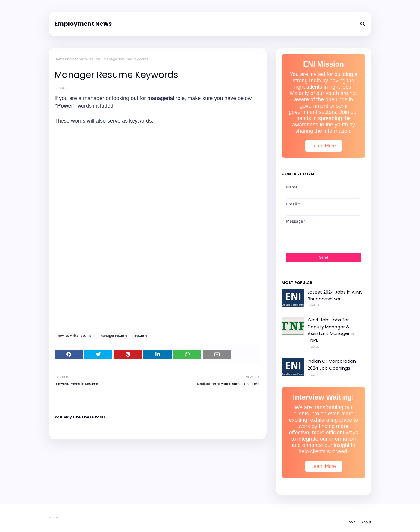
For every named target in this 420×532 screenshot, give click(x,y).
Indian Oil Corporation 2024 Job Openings (332, 365)
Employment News (83, 24)
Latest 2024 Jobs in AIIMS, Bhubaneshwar (336, 295)
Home (59, 59)
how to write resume (84, 59)
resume (141, 335)
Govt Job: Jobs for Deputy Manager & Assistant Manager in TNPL (331, 330)
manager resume (113, 335)
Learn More (324, 146)
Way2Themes (54, 517)
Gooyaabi (59, 517)
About (366, 522)
